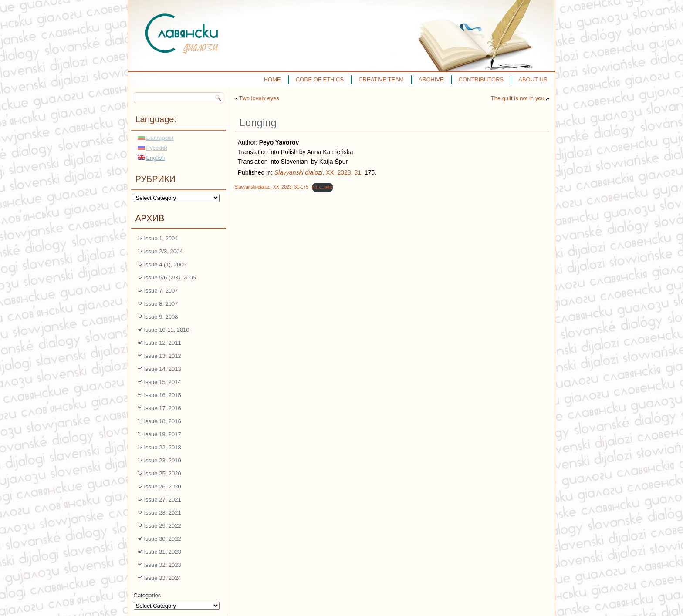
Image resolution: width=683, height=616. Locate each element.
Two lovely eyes (259, 98)
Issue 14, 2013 (163, 369)
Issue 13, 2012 (163, 356)
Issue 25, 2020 (163, 473)
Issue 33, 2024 (163, 578)
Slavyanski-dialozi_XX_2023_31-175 (272, 187)
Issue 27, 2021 (163, 500)
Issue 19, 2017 (163, 434)
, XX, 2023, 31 (318, 172)
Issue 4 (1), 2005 (166, 264)
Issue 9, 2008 (161, 317)
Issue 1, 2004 (161, 238)
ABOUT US (533, 79)
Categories (147, 595)
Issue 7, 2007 (161, 291)
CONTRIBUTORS (481, 79)
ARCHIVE (431, 79)
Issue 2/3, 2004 (164, 251)
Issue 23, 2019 (163, 460)
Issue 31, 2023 (163, 552)
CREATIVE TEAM (381, 79)
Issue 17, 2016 (163, 408)
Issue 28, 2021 (163, 513)
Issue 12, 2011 (163, 343)
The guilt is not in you (518, 98)
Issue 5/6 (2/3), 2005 (170, 278)
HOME (272, 79)
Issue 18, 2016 (163, 421)
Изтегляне (323, 187)
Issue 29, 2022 (163, 526)
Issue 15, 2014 (163, 382)
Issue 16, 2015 (163, 395)
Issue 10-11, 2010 (167, 330)
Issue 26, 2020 (163, 486)
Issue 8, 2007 (161, 304)
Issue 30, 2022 (163, 539)
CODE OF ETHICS (320, 79)
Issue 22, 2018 (163, 447)
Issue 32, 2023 (163, 565)
